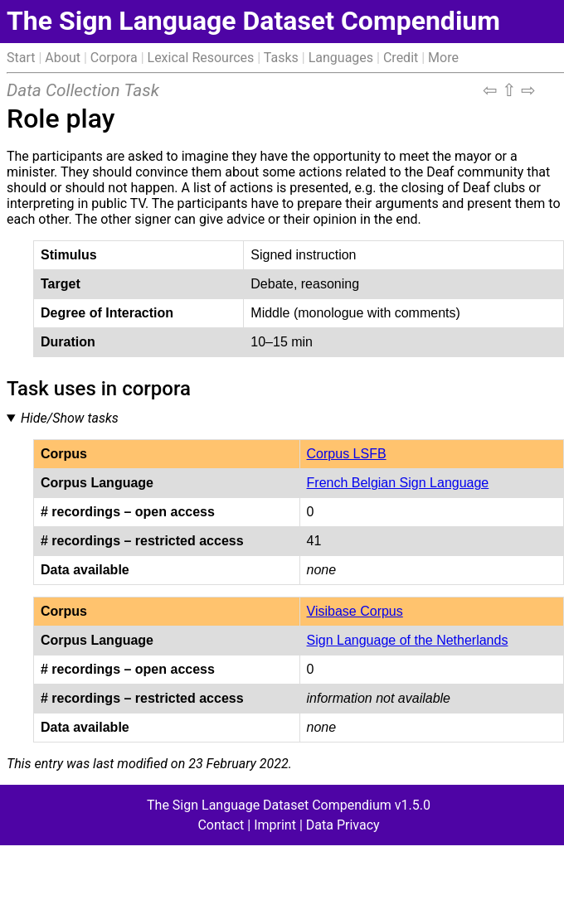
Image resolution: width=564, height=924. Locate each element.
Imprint (275, 825)
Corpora (114, 58)
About (63, 58)
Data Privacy (343, 825)
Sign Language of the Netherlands (408, 640)
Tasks (281, 58)
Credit (401, 58)
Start (21, 58)
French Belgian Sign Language (398, 483)
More (443, 58)
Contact (221, 825)
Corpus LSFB (347, 454)
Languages (341, 58)
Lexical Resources (201, 58)
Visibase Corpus (355, 611)
